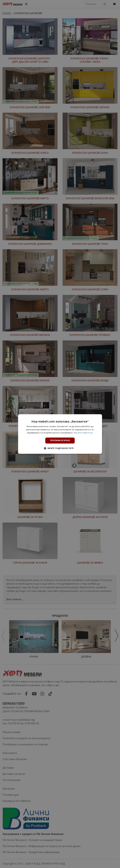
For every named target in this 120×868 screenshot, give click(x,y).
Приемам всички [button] (60, 440)
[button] (60, 448)
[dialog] (60, 434)
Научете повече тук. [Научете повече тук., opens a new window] (83, 433)
